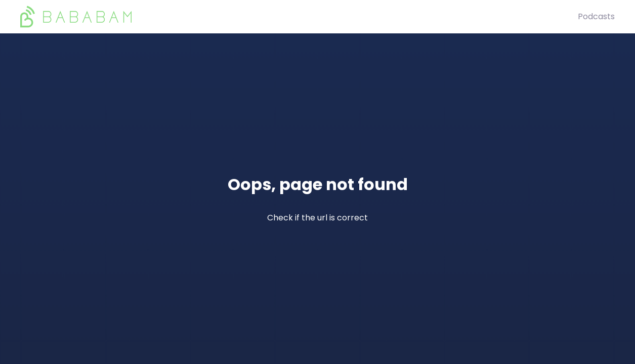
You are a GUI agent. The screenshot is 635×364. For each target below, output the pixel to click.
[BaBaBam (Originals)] (299, 17)
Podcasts (596, 16)
